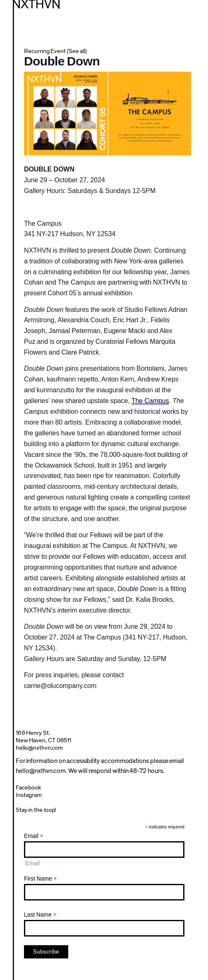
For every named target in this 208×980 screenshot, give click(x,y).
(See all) (77, 51)
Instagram (29, 795)
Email (34, 836)
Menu (197, 10)
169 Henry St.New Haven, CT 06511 (44, 737)
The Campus (150, 401)
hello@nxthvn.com (39, 748)
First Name (41, 879)
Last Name (40, 915)
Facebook (28, 788)
